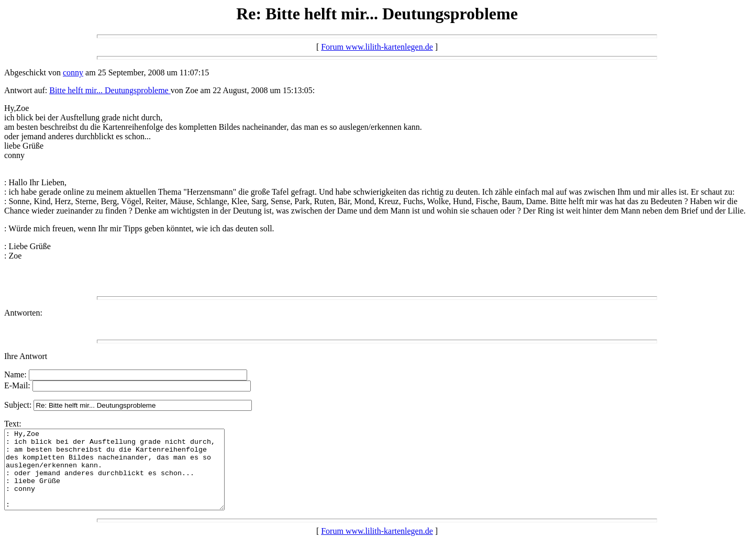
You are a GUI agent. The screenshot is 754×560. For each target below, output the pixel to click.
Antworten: (23, 313)
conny (73, 72)
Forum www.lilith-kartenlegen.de (377, 47)
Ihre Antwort (26, 356)
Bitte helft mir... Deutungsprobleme (110, 90)
